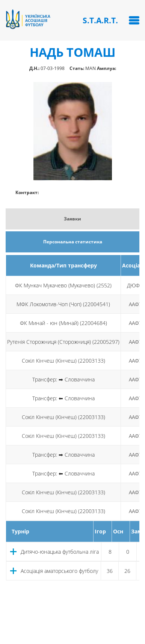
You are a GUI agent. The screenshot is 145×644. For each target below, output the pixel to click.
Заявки (72, 219)
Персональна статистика (73, 242)
